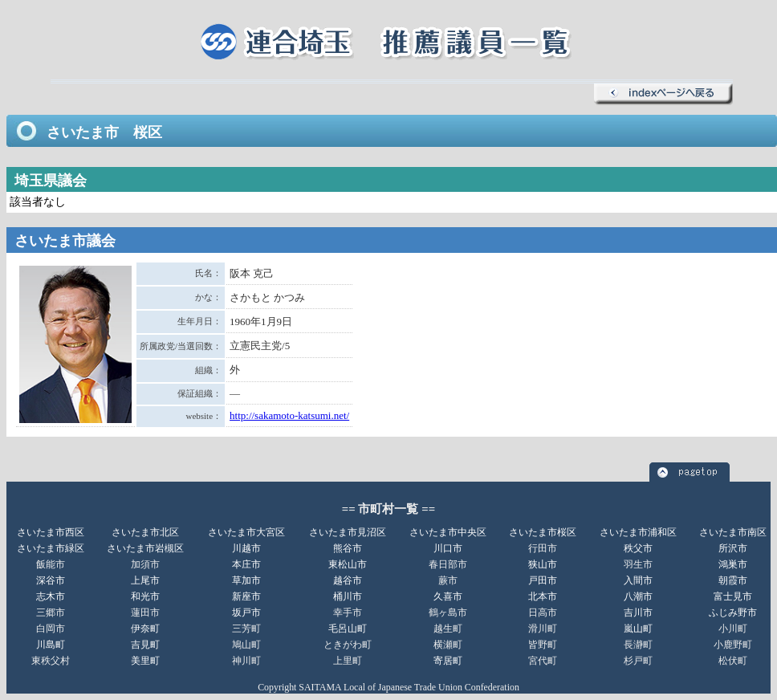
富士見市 (733, 596)
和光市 (145, 596)
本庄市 (246, 564)
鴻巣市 (733, 564)
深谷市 (51, 580)
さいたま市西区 (51, 532)
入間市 (638, 580)
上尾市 (145, 580)
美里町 (145, 661)
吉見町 (145, 645)
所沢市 (733, 548)
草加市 (246, 580)
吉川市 (638, 612)
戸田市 (543, 580)
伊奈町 (145, 629)
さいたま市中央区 (448, 532)
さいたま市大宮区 (246, 532)
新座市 (246, 596)
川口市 (448, 548)
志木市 (51, 596)
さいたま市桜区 (543, 532)
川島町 (51, 645)
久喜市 (448, 596)
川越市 (246, 548)
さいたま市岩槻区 (145, 548)
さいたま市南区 (733, 532)
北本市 (543, 596)
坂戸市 (246, 612)
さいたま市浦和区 (638, 532)
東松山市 (348, 564)
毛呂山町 (348, 629)
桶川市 (348, 596)
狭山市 (543, 564)
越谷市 (348, 580)
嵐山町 (638, 629)
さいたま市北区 (145, 532)
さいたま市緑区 (51, 548)
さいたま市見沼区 (348, 532)
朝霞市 (733, 580)
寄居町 (448, 661)
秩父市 (638, 548)
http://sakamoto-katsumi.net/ (289, 415)
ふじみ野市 (733, 612)
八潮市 (638, 596)
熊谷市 (348, 548)
